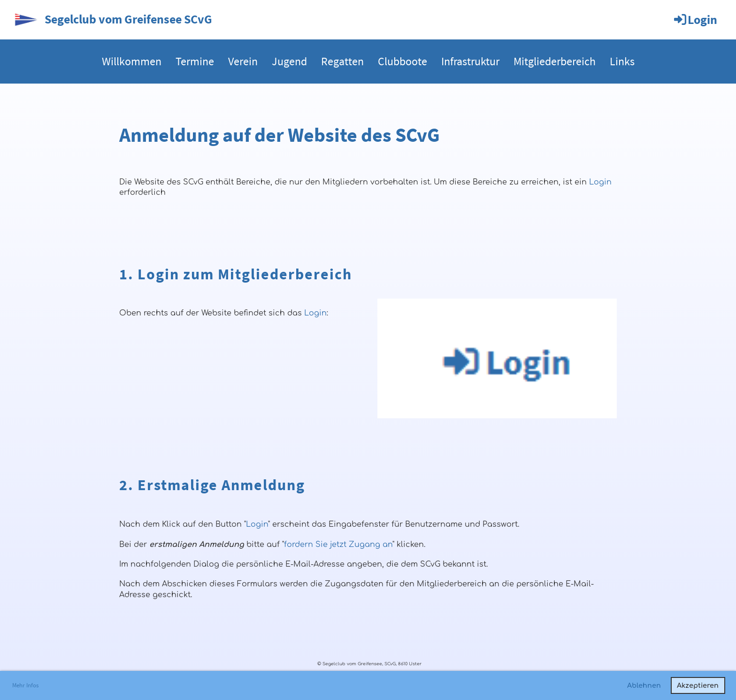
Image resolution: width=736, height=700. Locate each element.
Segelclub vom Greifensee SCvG (128, 19)
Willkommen (132, 61)
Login (695, 19)
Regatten (342, 61)
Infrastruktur (470, 61)
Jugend (289, 61)
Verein (243, 61)
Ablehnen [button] (644, 685)
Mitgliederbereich (555, 61)
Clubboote (402, 61)
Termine (195, 61)
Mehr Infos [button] (25, 685)
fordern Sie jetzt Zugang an (338, 545)
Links (622, 61)
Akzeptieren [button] (698, 685)
